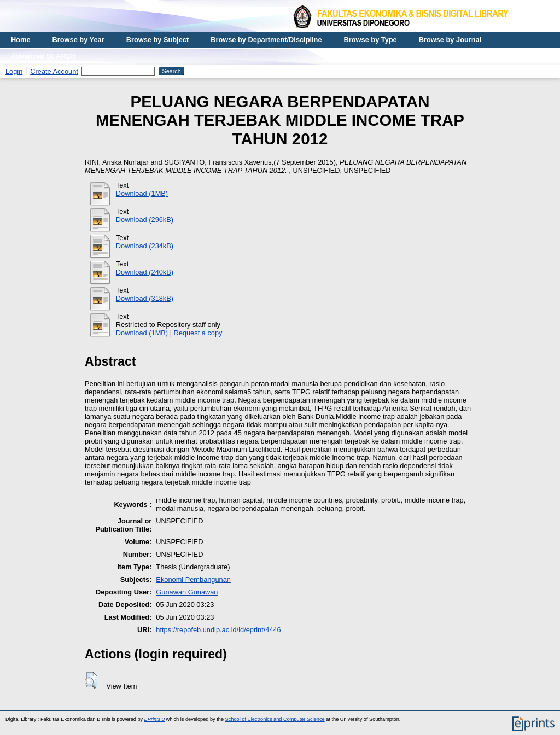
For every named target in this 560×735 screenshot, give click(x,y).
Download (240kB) (145, 272)
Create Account (54, 71)
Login (14, 71)
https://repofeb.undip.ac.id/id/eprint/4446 (218, 630)
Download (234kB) (145, 246)
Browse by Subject (158, 40)
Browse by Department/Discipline (266, 40)
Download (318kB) (145, 298)
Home (21, 40)
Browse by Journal (450, 40)
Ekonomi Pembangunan (193, 579)
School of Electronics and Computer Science (275, 719)
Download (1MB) (142, 193)
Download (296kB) (145, 220)
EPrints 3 (154, 719)
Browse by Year (78, 40)
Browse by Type (371, 40)
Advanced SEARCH (43, 56)
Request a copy (198, 333)
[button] (91, 680)
